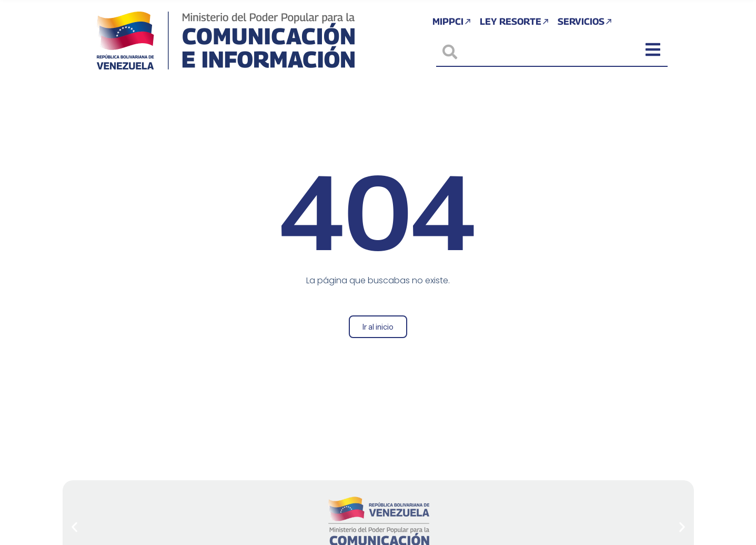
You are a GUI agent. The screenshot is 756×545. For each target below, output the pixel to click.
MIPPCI (450, 22)
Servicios (587, 22)
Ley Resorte (514, 22)
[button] (74, 527)
